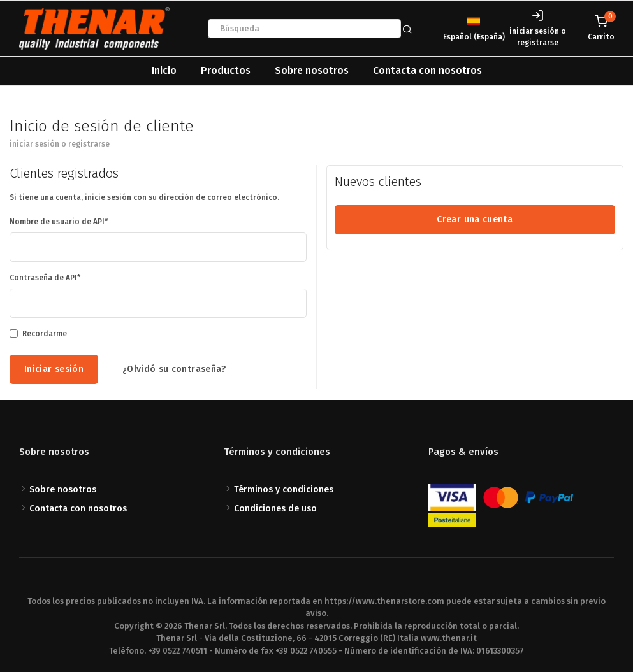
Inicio (164, 70)
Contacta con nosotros (427, 70)
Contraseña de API (43, 278)
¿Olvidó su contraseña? (174, 369)
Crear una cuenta (475, 219)
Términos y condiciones (284, 490)
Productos (226, 70)
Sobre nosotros (312, 70)
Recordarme (45, 334)
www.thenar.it (449, 638)
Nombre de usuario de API (57, 222)
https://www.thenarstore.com (384, 601)
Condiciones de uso (275, 509)
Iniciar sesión (54, 369)
